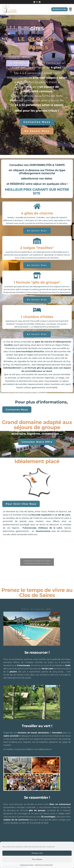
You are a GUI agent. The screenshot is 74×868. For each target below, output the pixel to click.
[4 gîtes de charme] (37, 206)
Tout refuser (37, 859)
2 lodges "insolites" (37, 248)
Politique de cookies (27, 865)
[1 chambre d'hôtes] (37, 310)
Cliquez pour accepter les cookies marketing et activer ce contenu (37, 562)
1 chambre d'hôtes (37, 317)
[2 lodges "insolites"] (37, 241)
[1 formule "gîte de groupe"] (37, 275)
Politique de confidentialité (44, 865)
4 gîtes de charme (37, 213)
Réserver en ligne (59, 9)
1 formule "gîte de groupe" (37, 282)
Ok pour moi (37, 853)
